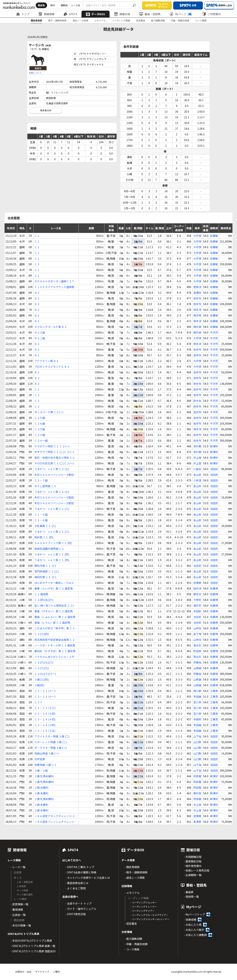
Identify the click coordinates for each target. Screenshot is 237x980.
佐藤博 (214, 588)
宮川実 (197, 702)
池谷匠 (197, 566)
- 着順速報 (17, 909)
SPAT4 (70, 14)
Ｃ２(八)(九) (42, 668)
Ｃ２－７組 (41, 480)
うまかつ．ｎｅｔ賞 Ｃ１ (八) (52, 509)
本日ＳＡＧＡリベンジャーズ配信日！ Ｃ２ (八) (54, 475)
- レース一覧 (18, 867)
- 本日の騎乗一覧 (21, 925)
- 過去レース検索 (135, 878)
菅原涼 (197, 287)
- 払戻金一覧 (18, 915)
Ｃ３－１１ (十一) (45, 691)
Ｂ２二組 (40, 338)
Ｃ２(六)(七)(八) (44, 662)
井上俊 (197, 458)
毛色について (35, 73)
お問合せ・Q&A (23, 972)
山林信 (197, 628)
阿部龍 (197, 776)
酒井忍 (197, 605)
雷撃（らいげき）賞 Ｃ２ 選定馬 (54, 588)
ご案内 (56, 972)
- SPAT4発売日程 (75, 914)
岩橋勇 (197, 583)
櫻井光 (197, 594)
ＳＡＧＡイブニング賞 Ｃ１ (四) (53, 543)
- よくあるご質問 (75, 888)
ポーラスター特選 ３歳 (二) (51, 748)
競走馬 (41, 5)
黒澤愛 (197, 822)
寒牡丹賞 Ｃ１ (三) (45, 566)
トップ (23, 14)
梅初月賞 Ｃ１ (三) (45, 577)
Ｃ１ (37, 236)
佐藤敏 (214, 236)
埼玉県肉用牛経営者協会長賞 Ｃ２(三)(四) (55, 640)
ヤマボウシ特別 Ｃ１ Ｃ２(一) (52, 446)
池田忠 (214, 469)
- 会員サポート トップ (78, 903)
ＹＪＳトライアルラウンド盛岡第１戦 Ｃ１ (56, 287)
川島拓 (197, 469)
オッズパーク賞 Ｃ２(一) (49, 412)
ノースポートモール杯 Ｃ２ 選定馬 (55, 645)
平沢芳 (214, 332)
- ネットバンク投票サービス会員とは (88, 878)
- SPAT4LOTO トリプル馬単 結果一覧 (33, 946)
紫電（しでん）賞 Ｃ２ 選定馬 (52, 623)
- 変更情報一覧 (19, 904)
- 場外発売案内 (193, 866)
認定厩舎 (141, 20)
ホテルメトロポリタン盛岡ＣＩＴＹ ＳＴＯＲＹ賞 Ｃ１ (56, 281)
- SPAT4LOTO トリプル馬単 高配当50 (33, 951)
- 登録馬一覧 (191, 897)
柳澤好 (214, 446)
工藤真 (214, 691)
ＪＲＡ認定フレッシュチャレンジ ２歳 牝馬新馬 (56, 822)
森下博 (197, 634)
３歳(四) (39, 685)
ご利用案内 (212, 14)
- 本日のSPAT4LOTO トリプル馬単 (31, 941)
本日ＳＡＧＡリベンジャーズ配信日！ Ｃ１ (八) (54, 503)
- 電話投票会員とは (77, 883)
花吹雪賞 (40, 759)
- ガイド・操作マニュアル (81, 909)
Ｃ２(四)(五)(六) (44, 600)
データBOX (96, 14)
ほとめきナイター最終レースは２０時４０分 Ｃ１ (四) (55, 583)
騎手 (53, 5)
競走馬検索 (36, 20)
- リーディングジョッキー (144, 902)
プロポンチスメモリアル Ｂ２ (52, 367)
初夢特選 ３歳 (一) (45, 765)
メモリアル (100, 20)
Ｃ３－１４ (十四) (45, 714)
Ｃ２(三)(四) (42, 634)
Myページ (181, 14)
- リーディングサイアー (143, 911)
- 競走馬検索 (132, 867)
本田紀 (197, 611)
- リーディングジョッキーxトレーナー (150, 919)
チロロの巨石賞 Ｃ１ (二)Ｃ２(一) (54, 463)
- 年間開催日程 (193, 857)
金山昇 (197, 475)
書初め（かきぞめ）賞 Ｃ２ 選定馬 (55, 651)
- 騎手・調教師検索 (136, 872)
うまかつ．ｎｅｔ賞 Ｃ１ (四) (52, 554)
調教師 (64, 5)
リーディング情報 (121, 20)
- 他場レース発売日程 (197, 870)
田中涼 (197, 588)
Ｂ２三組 (40, 332)
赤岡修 (197, 719)
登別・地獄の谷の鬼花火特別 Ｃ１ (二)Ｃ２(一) (55, 458)
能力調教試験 (158, 20)
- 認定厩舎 (131, 923)
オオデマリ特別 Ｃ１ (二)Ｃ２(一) (54, 452)
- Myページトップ (194, 914)
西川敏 (197, 691)
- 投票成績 (190, 920)
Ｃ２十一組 (41, 441)
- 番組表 (189, 892)
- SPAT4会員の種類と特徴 (81, 872)
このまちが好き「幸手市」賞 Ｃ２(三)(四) (55, 628)
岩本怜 (197, 298)
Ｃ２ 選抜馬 (41, 594)
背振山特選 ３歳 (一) (47, 753)
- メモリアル (132, 893)
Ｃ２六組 (40, 418)
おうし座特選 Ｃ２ (45, 486)
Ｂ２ (37, 293)
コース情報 (201, 20)
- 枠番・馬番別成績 (136, 944)
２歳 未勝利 (41, 788)
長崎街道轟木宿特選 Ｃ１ (49, 549)
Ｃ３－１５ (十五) (45, 731)
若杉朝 (197, 446)
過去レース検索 (80, 20)
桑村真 (197, 793)
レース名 (76, 5)
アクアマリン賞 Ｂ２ (47, 361)
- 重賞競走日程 (193, 861)
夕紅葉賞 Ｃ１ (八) (45, 526)
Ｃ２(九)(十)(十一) (45, 674)
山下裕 (197, 736)
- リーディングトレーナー (144, 907)
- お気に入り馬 (193, 925)
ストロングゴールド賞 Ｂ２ (51, 327)
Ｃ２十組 (40, 435)
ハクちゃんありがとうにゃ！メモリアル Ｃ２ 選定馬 (56, 657)
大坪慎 (197, 236)
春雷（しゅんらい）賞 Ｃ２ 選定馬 (55, 617)
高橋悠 (197, 293)
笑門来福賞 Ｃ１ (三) (47, 571)
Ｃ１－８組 (41, 514)
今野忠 (197, 600)
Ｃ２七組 (40, 423)
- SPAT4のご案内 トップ (80, 867)
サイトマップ (42, 972)
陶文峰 (197, 315)
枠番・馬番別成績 (180, 20)
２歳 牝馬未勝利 (44, 776)
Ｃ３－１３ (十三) (45, 708)
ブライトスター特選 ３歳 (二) (52, 736)
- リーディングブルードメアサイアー (149, 915)
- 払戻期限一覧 (193, 875)
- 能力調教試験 (133, 939)
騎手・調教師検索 (57, 20)
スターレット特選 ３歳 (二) (51, 742)
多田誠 (197, 697)
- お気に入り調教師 (195, 935)
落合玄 (197, 645)
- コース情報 (132, 949)
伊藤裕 (197, 662)
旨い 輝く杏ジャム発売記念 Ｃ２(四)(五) (56, 606)
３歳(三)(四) (42, 679)
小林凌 (197, 480)
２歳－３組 (41, 770)
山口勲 (197, 742)
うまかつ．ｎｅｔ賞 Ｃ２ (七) (52, 469)
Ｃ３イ (38, 702)
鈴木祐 (197, 401)
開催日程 (122, 14)
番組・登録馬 (150, 14)
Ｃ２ (37, 264)
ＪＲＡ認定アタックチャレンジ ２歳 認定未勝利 (56, 816)
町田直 (197, 651)
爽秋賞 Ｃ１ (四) (44, 537)
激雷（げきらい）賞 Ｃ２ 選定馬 (54, 611)
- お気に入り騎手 (194, 930)
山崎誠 (197, 668)
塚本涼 (197, 310)
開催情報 (47, 14)
